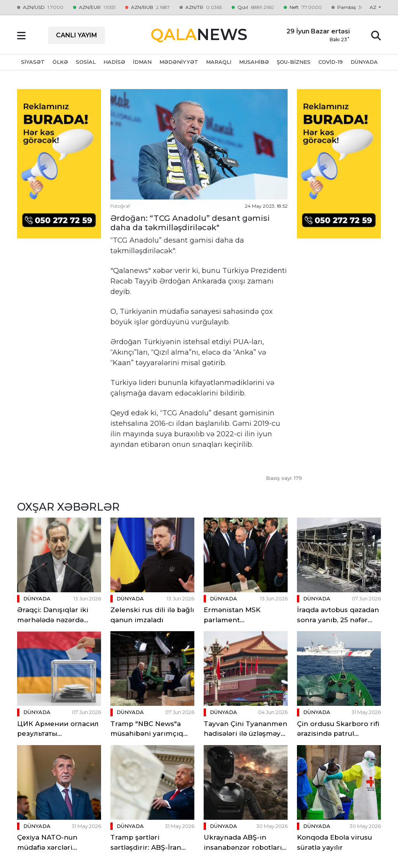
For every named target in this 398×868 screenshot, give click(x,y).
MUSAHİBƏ (254, 62)
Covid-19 (331, 62)
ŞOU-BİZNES (294, 62)
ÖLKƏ (60, 62)
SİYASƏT (33, 62)
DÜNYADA (364, 62)
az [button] (374, 7)
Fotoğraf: (121, 206)
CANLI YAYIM (77, 35)
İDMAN (142, 62)
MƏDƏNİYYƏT (179, 62)
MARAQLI (219, 62)
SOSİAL (86, 62)
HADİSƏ (114, 62)
